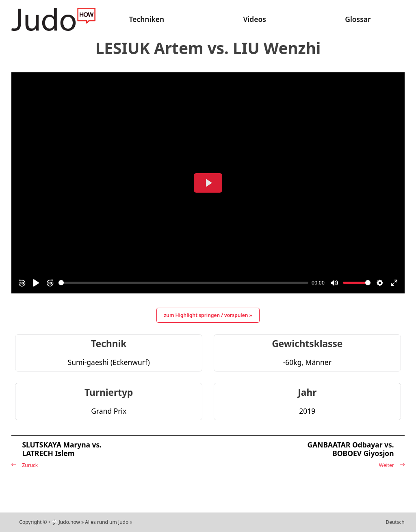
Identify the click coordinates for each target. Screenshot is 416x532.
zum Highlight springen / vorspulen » (208, 315)
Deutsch (395, 522)
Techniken (147, 19)
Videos (254, 19)
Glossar (358, 19)
